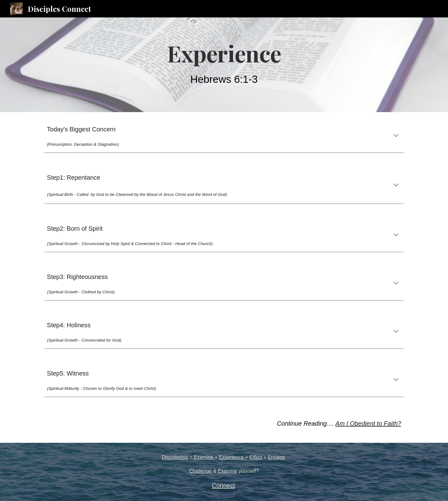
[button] (396, 136)
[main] (224, 65)
